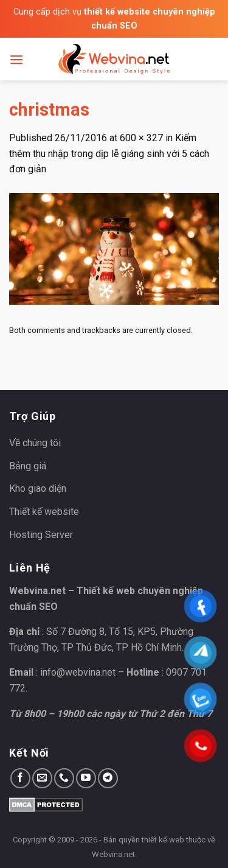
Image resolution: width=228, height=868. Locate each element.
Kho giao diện (38, 488)
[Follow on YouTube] (86, 778)
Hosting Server (41, 535)
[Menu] (16, 59)
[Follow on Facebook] (20, 778)
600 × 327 (141, 138)
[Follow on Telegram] (108, 778)
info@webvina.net (78, 672)
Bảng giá (28, 466)
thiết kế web (163, 840)
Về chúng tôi (35, 443)
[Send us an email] (42, 778)
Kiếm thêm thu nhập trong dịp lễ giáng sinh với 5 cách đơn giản (109, 153)
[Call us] (64, 778)
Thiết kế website (44, 512)
